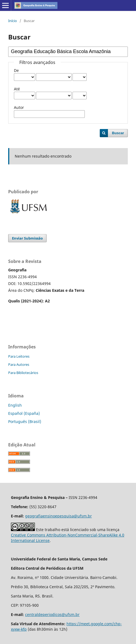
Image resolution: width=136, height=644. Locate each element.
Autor (19, 107)
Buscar (118, 133)
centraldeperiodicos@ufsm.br (52, 614)
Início (13, 21)
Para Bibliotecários (23, 373)
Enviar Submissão (27, 238)
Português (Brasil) (25, 421)
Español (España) (24, 413)
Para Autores (19, 364)
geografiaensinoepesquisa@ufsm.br (58, 516)
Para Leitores (19, 356)
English (15, 405)
